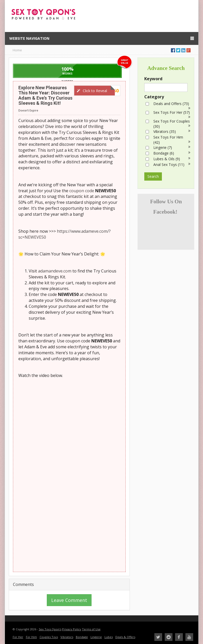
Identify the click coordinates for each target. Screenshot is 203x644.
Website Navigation (102, 38)
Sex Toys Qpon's (50, 629)
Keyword (153, 79)
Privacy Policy (72, 629)
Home (17, 50)
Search (153, 176)
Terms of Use (91, 629)
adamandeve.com (55, 271)
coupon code (82, 191)
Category (154, 97)
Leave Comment (69, 600)
